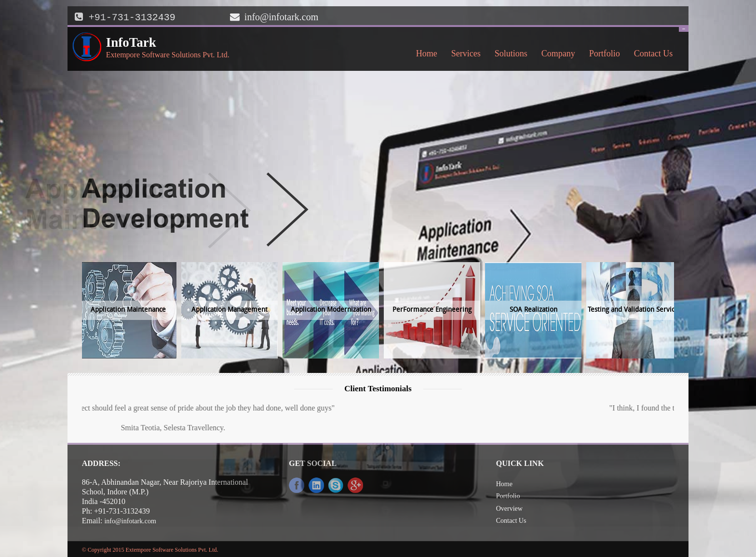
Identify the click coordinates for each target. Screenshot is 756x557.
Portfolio (605, 53)
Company (556, 55)
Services (463, 55)
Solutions (508, 55)
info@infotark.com (281, 17)
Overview (509, 508)
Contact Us (651, 55)
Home (427, 53)
